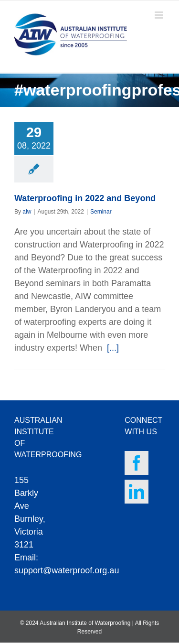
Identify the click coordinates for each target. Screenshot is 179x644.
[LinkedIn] (137, 492)
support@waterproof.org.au (67, 570)
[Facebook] (137, 463)
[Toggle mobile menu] (160, 15)
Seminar (101, 212)
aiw (27, 212)
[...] (113, 348)
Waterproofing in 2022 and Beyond (85, 198)
